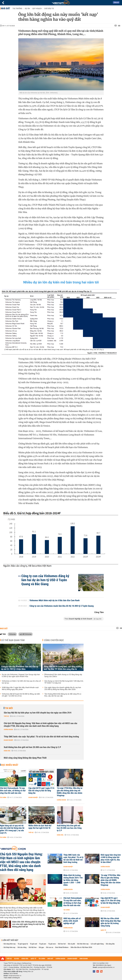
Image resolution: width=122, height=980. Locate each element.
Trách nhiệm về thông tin (12, 978)
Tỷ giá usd (33, 944)
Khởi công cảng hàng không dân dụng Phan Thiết (25, 758)
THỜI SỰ (9, 959)
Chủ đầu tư (49, 9)
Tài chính (3, 797)
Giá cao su (50, 947)
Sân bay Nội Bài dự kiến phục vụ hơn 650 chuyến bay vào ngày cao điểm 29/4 (38, 713)
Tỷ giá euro (52, 944)
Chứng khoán (8, 730)
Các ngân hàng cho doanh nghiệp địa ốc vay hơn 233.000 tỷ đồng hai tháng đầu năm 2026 (63, 689)
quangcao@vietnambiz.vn (106, 967)
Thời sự (6, 716)
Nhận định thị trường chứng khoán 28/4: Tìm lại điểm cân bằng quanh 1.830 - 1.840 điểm (73, 880)
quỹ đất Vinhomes (25, 634)
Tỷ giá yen (43, 944)
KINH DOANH (84, 959)
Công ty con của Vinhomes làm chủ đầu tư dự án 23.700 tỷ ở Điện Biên (20, 668)
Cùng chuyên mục (54, 640)
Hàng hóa (7, 751)
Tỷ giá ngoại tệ (23, 944)
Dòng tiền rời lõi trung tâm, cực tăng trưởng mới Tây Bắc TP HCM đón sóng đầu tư (63, 668)
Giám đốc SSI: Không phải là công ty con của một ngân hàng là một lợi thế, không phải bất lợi (29, 924)
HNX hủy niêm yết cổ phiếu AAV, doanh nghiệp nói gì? (72, 921)
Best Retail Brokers (62, 947)
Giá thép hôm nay (9, 947)
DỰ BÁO (17, 959)
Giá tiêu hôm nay (83, 944)
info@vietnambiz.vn (15, 976)
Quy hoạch (37, 9)
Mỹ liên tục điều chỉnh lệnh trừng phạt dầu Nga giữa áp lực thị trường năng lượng (111, 922)
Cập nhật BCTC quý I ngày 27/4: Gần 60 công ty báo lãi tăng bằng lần (42, 791)
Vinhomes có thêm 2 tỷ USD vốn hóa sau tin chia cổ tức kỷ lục (21, 682)
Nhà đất (5, 8)
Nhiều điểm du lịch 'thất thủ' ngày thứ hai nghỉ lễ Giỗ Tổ (40, 827)
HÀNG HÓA (25, 959)
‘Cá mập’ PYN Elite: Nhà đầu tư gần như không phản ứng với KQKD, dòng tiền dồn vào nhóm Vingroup (70, 792)
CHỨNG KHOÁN (60, 959)
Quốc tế (103, 930)
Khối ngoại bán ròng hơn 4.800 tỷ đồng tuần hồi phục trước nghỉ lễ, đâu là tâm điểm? (111, 859)
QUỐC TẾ (33, 959)
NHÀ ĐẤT (50, 959)
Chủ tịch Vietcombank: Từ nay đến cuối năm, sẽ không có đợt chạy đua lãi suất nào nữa (13, 791)
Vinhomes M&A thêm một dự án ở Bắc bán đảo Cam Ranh (55, 601)
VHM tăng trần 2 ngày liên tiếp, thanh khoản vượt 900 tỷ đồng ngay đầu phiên (20, 689)
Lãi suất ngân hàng (97, 944)
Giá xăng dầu (110, 944)
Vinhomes (12, 634)
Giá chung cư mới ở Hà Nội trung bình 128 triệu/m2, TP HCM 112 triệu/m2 (64, 682)
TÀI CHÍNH (42, 959)
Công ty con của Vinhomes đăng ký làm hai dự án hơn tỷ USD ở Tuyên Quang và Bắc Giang (45, 580)
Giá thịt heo (33, 947)
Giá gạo (41, 947)
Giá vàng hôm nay (10, 944)
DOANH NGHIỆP (72, 959)
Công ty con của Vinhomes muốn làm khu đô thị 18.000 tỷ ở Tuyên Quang (62, 606)
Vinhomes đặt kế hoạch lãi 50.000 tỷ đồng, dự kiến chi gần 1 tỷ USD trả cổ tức (21, 695)
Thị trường (17, 9)
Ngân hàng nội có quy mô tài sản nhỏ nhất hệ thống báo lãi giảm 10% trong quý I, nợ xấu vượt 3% (12, 829)
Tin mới (9, 708)
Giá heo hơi (62, 944)
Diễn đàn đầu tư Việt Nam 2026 (81, 947)
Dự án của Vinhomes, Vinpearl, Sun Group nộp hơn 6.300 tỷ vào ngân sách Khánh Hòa (21, 676)
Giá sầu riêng (22, 947)
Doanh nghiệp (8, 740)
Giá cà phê (71, 944)
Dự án (27, 9)
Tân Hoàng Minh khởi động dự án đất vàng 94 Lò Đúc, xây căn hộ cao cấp (63, 695)
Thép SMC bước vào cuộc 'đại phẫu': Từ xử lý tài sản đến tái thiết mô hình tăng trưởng (41, 737)
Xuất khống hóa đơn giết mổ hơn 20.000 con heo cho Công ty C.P (32, 747)
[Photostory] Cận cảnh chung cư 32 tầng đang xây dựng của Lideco (63, 676)
